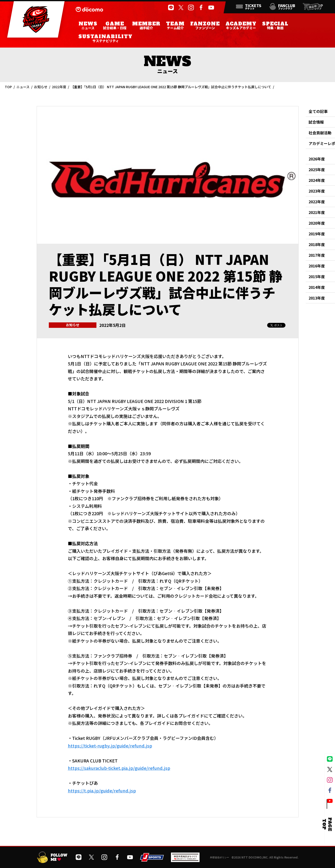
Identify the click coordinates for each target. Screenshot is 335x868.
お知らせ (41, 87)
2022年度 (59, 87)
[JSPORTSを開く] (152, 860)
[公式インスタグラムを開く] (191, 8)
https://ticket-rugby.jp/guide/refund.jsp (110, 746)
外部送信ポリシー (220, 857)
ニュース (23, 87)
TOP (8, 87)
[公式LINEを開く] (171, 8)
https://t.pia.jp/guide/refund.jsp (102, 790)
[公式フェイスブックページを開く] (201, 8)
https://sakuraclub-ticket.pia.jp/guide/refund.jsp (119, 768)
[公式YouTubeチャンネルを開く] (211, 8)
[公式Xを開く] (181, 8)
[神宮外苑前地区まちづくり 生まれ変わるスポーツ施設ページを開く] (185, 860)
